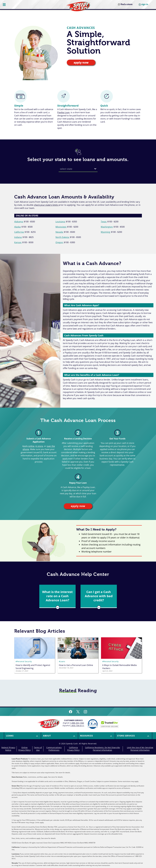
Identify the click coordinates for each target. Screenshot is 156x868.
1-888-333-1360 (77, 723)
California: (19, 232)
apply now (81, 63)
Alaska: (18, 227)
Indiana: (18, 237)
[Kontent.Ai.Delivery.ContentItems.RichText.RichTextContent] (35, 666)
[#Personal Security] (35, 661)
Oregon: (59, 242)
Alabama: (19, 222)
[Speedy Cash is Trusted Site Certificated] (110, 724)
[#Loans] (78, 661)
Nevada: (59, 232)
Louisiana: (60, 222)
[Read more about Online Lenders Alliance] (93, 724)
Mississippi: (61, 227)
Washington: (107, 227)
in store (39, 446)
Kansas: (18, 242)
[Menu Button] (4, 5)
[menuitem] (22, 736)
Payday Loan (63, 112)
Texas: (104, 222)
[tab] (57, 596)
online (31, 446)
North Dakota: (62, 237)
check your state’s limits (46, 205)
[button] (57, 596)
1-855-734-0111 (77, 725)
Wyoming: (106, 232)
